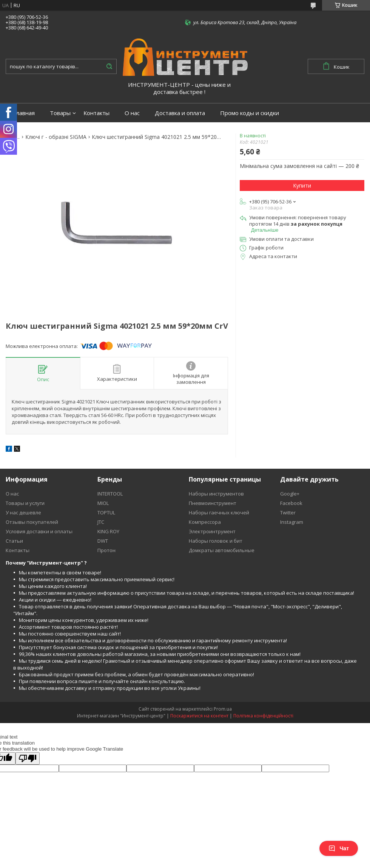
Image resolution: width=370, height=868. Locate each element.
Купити (302, 185)
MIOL (103, 503)
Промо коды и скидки (250, 113)
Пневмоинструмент (213, 503)
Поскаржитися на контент (199, 716)
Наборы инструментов (216, 494)
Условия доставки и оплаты (39, 531)
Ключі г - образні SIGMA (56, 137)
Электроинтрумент (212, 531)
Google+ (290, 494)
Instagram (292, 522)
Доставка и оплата (180, 113)
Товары (60, 113)
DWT (103, 541)
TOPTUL (106, 512)
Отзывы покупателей (32, 522)
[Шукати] (109, 66)
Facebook (291, 503)
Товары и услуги (25, 503)
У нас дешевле (23, 512)
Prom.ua (223, 709)
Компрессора (205, 522)
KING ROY (108, 531)
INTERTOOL (110, 494)
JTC (101, 522)
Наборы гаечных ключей (219, 512)
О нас (132, 113)
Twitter (288, 512)
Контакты (96, 113)
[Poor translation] (28, 758)
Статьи (14, 541)
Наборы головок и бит (216, 541)
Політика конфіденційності (263, 716)
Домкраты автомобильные (222, 550)
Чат (339, 848)
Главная (24, 113)
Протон (106, 550)
